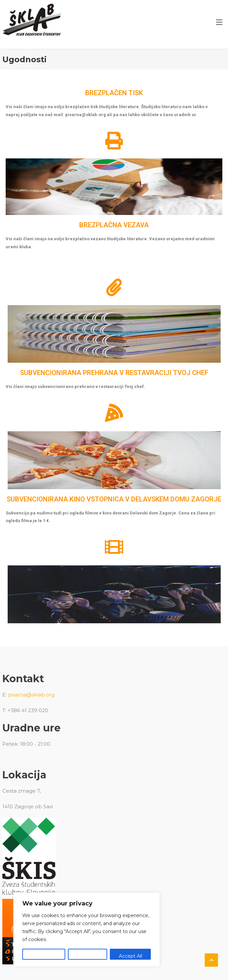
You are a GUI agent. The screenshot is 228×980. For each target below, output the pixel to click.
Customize (44, 956)
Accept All (130, 956)
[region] (87, 930)
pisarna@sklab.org (31, 695)
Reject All (88, 956)
